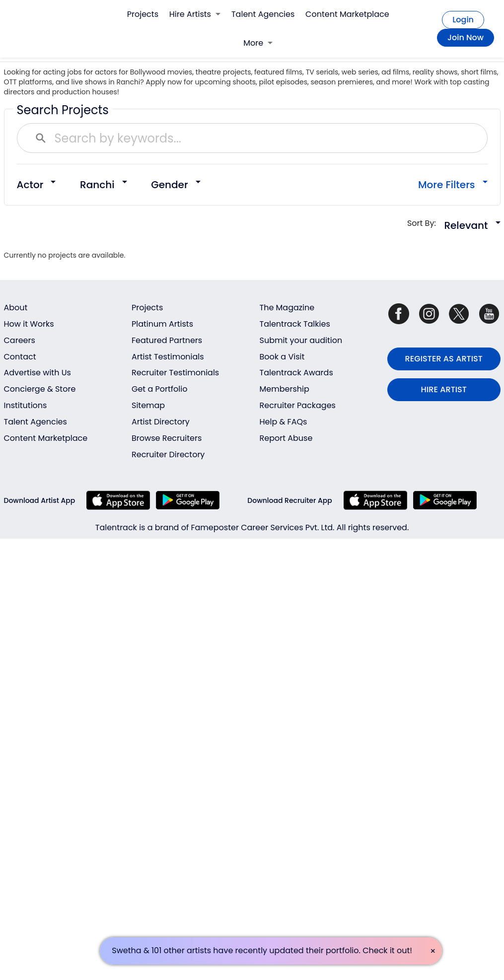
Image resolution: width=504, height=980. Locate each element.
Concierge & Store (40, 389)
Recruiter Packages (298, 405)
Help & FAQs (284, 422)
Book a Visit (282, 357)
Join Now (466, 37)
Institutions (26, 405)
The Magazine (287, 308)
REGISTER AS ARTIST (444, 359)
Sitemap (148, 405)
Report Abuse (286, 438)
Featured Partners (167, 340)
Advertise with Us (37, 373)
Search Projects (63, 110)
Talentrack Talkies (295, 324)
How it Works (29, 324)
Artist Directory (161, 422)
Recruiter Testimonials (175, 373)
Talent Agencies (263, 14)
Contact (20, 357)
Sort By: (425, 223)
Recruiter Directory (168, 455)
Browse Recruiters (167, 438)
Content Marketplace (347, 14)
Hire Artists (195, 14)
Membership (285, 389)
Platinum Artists (162, 324)
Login (463, 20)
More (258, 43)
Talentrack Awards (296, 373)
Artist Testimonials (168, 357)
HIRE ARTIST (444, 389)
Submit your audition (301, 340)
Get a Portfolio (159, 389)
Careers (20, 340)
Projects (143, 14)
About (16, 308)
